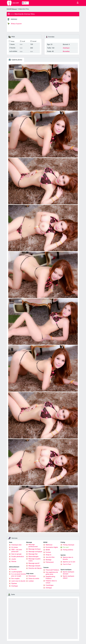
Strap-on (48, 555)
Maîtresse (49, 545)
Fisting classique (69, 545)
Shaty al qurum (15, 24)
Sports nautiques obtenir (69, 577)
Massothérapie (33, 557)
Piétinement (50, 562)
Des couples (15, 578)
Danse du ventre (34, 578)
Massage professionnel (33, 546)
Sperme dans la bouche (68, 558)
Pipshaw (14, 583)
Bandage (49, 560)
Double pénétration (18, 557)
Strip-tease (32, 576)
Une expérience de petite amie (52, 573)
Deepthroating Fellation (50, 577)
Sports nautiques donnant (69, 573)
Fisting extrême (68, 550)
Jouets (14, 559)
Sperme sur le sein (69, 562)
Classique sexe (16, 545)
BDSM (48, 550)
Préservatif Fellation (52, 570)
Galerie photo (15, 60)
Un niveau (15, 547)
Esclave (48, 552)
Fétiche (14, 561)
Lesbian (31, 581)
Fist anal (66, 547)
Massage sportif (34, 563)
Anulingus (15, 586)
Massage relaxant (34, 566)
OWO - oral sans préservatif (17, 551)
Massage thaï (33, 554)
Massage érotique (35, 549)
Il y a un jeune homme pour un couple (19, 575)
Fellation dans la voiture (51, 582)
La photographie (17, 572)
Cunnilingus (50, 585)
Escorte (14, 569)
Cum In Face (67, 564)
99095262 (14, 19)
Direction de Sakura (35, 568)
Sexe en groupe (16, 554)
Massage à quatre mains (34, 560)
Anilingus (49, 588)
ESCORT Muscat (12, 9)
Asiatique (66, 48)
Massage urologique (35, 552)
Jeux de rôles (50, 557)
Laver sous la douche (18, 581)
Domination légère (52, 547)
